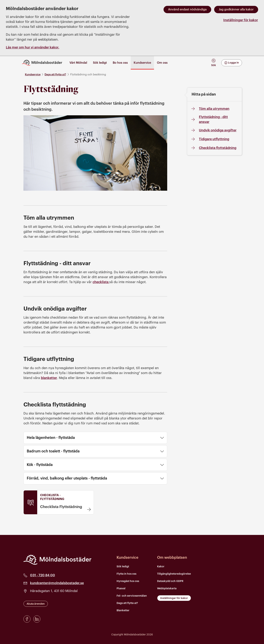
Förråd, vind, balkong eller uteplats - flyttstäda (95, 478)
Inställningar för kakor (241, 20)
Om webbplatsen (172, 558)
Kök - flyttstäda (95, 465)
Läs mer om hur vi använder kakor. (33, 47)
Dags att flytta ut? (55, 75)
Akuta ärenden (36, 604)
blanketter (49, 378)
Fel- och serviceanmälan (132, 596)
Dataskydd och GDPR (170, 581)
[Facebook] (27, 619)
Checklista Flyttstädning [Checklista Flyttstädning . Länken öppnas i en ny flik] (61, 507)
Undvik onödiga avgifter (213, 130)
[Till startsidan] (44, 63)
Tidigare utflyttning (210, 139)
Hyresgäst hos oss (128, 581)
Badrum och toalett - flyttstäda (95, 451)
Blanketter (123, 611)
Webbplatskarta (167, 589)
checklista (101, 282)
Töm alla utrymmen (210, 109)
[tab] (213, 63)
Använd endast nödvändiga (187, 10)
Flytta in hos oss (126, 574)
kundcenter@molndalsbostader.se (57, 583)
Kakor (161, 567)
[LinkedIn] (37, 619)
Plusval (121, 589)
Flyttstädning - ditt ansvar (209, 119)
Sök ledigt (123, 567)
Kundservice (33, 75)
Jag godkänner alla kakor (236, 10)
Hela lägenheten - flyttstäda (95, 438)
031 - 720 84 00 (43, 575)
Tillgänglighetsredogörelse (174, 574)
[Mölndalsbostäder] (57, 560)
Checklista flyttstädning (213, 148)
